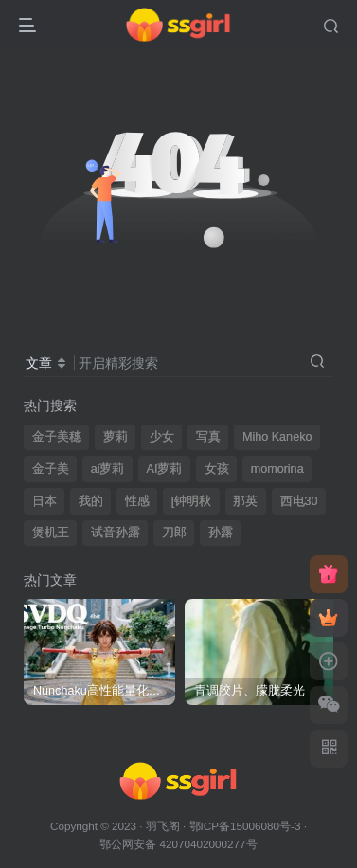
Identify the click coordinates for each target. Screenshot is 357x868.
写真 (208, 437)
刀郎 (174, 533)
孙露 (221, 533)
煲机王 (51, 533)
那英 (245, 501)
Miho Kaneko (277, 437)
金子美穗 (57, 437)
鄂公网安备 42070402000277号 (178, 844)
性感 (137, 501)
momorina (277, 469)
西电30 (299, 501)
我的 (91, 501)
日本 (45, 501)
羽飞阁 (163, 826)
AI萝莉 (165, 469)
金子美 (51, 469)
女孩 (217, 469)
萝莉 (116, 437)
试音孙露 (116, 533)
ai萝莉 (108, 469)
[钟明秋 (192, 501)
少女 (162, 437)
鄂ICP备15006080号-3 (245, 826)
